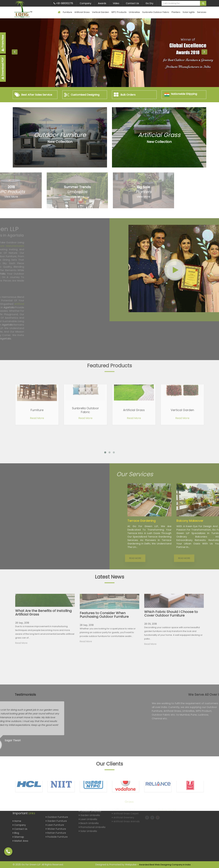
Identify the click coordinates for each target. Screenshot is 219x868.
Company (86, 3)
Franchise (3, 43)
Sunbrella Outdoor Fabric (156, 12)
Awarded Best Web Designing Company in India (165, 865)
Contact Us (132, 3)
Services (202, 12)
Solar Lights (189, 12)
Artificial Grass (82, 12)
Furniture (67, 12)
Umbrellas (134, 12)
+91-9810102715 (63, 3)
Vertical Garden (100, 12)
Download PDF (3, 68)
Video (116, 3)
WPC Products (119, 12)
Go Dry (149, 3)
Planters (176, 12)
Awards (102, 3)
